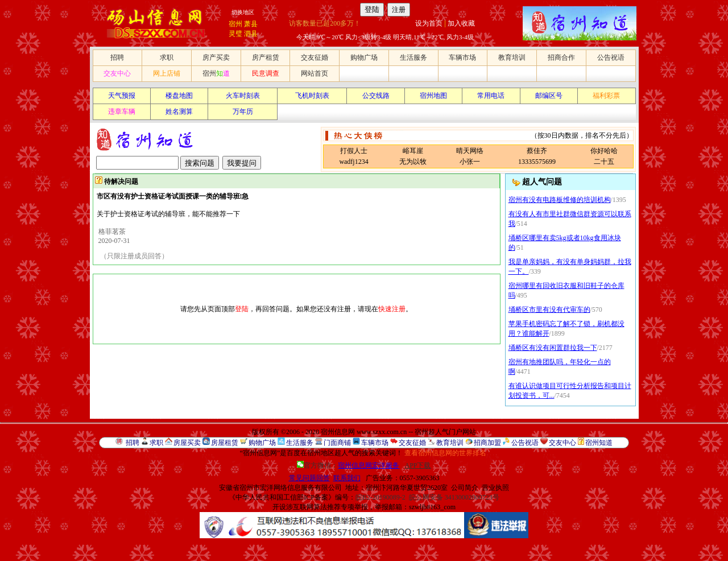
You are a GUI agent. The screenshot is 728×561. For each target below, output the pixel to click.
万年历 (243, 112)
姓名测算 (179, 112)
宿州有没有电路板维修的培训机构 (560, 200)
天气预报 (122, 96)
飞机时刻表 (312, 96)
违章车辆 (122, 112)
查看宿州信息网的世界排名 (445, 453)
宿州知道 (599, 443)
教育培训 (512, 57)
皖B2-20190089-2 (380, 497)
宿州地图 (433, 96)
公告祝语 (611, 57)
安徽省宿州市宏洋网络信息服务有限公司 (280, 488)
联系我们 (347, 478)
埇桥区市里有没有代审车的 (549, 310)
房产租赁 (266, 57)
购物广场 (364, 57)
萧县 (251, 24)
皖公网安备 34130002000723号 (454, 497)
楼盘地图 (179, 96)
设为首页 (429, 23)
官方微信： (349, 465)
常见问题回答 (309, 478)
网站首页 (315, 73)
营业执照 (495, 488)
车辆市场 (462, 57)
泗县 (251, 34)
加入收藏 (461, 23)
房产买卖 (216, 57)
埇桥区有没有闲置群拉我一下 (553, 348)
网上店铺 (167, 73)
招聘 (117, 57)
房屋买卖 (187, 443)
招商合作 (561, 57)
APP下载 (417, 465)
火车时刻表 (243, 96)
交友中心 (117, 73)
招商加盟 (487, 443)
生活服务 (413, 57)
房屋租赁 (225, 443)
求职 (167, 57)
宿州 (235, 24)
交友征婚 (315, 57)
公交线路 (376, 96)
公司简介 (465, 488)
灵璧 (235, 34)
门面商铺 (337, 443)
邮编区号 (549, 96)
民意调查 (266, 73)
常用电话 (491, 96)
